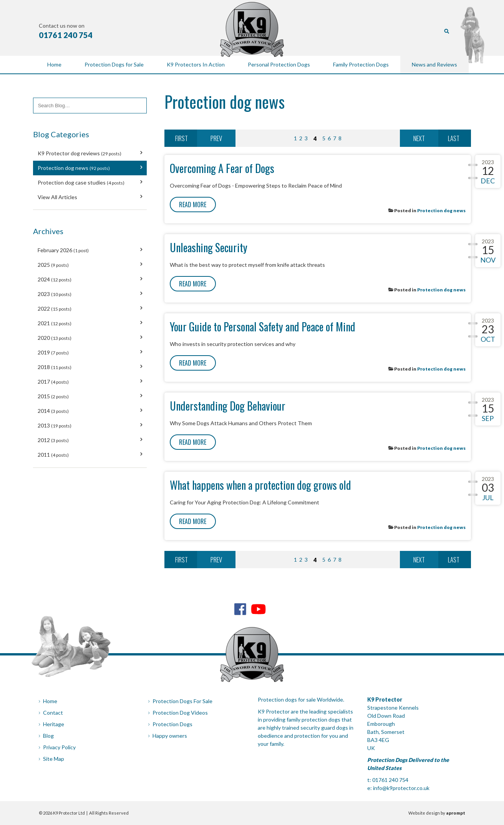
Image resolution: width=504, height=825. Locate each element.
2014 (53, 411)
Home (50, 701)
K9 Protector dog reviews (80, 153)
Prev (216, 138)
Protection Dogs (172, 724)
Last (454, 138)
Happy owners (170, 736)
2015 (53, 396)
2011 (53, 455)
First (182, 138)
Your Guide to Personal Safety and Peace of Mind (263, 327)
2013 (55, 425)
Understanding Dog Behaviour (228, 406)
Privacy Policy (59, 747)
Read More (193, 205)
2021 (55, 323)
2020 (55, 338)
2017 (53, 382)
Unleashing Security (209, 247)
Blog (48, 736)
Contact (53, 713)
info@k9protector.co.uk (401, 788)
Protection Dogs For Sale (182, 701)
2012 (53, 440)
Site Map (54, 759)
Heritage (54, 724)
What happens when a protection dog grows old (260, 485)
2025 (53, 265)
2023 (55, 294)
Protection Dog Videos (180, 713)
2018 (55, 367)
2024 (55, 279)
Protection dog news (74, 168)
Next (419, 138)
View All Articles (57, 197)
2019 (53, 352)
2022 (55, 309)
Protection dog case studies (81, 182)
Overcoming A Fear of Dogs (222, 168)
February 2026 (63, 250)
